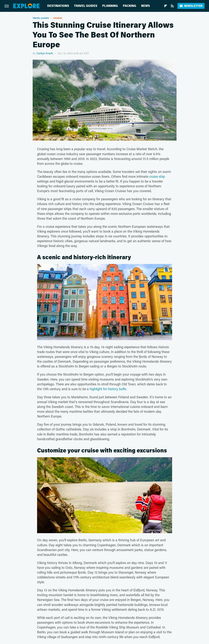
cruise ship (157, 176)
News (145, 6)
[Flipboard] (166, 6)
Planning (110, 6)
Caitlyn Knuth (45, 53)
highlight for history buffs (108, 389)
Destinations (58, 6)
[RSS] (172, 6)
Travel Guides (86, 6)
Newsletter (191, 6)
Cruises (58, 18)
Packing (129, 6)
